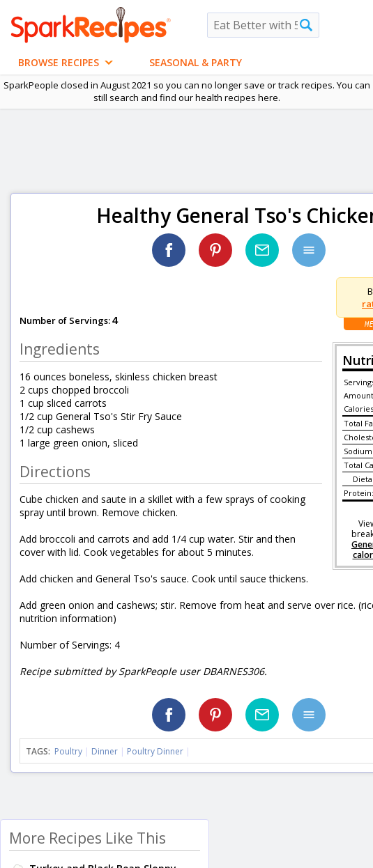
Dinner (105, 751)
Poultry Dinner (155, 751)
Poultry (68, 751)
